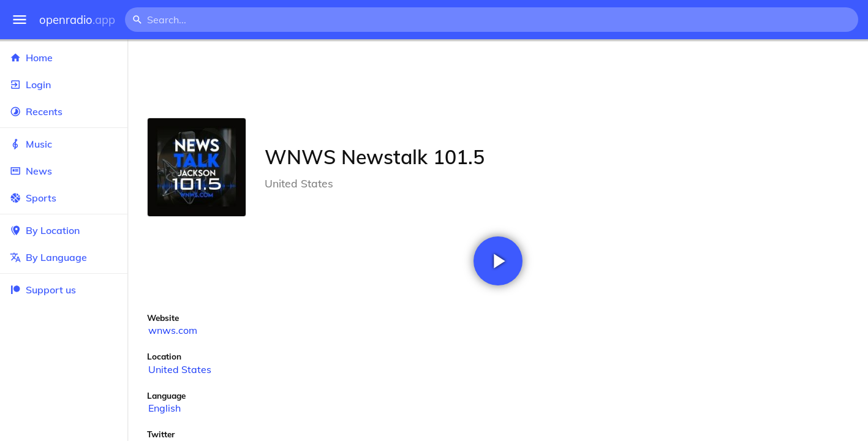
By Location (64, 230)
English (164, 408)
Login (64, 85)
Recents (64, 111)
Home (64, 58)
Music (64, 144)
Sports (64, 198)
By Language (64, 257)
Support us (43, 290)
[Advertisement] (498, 78)
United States (180, 369)
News (64, 171)
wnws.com (173, 330)
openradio (77, 20)
